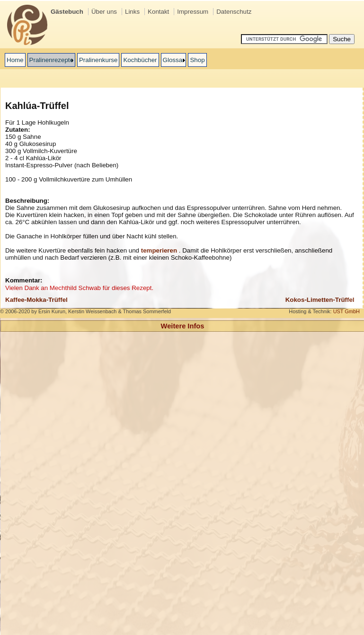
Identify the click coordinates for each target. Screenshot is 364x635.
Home (15, 60)
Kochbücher (140, 60)
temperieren (159, 250)
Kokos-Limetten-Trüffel (320, 300)
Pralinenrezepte (51, 60)
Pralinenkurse (98, 60)
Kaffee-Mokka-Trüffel (36, 300)
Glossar (174, 60)
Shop (197, 60)
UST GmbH (346, 311)
